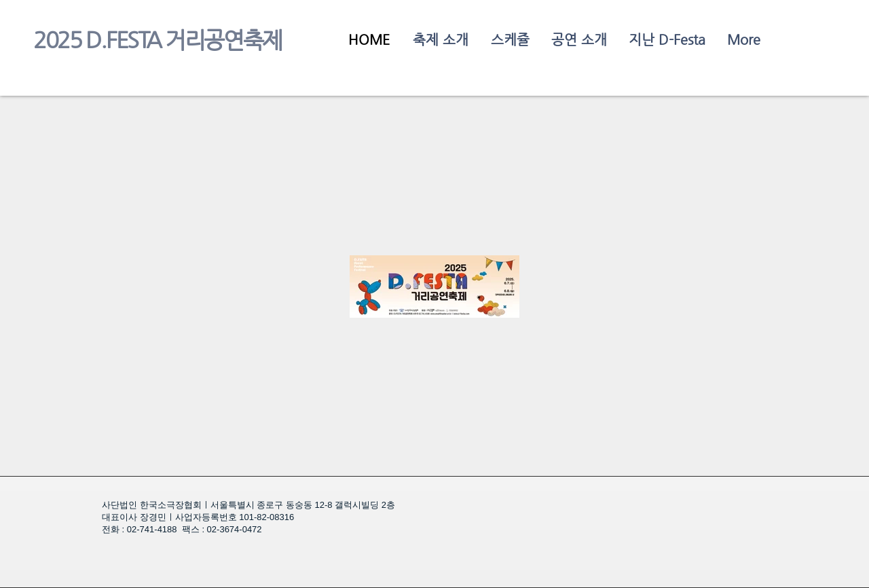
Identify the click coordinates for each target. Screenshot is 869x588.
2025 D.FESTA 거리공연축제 (158, 40)
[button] (666, 40)
